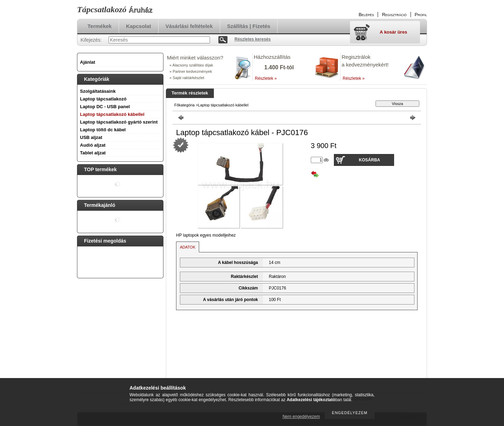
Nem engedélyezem (301, 417)
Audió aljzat (93, 145)
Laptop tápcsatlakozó (103, 99)
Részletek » (266, 78)
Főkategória (184, 105)
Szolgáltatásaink (98, 91)
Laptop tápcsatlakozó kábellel (112, 114)
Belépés (366, 15)
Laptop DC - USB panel (105, 107)
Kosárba (369, 160)
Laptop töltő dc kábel (103, 130)
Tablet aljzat (93, 153)
